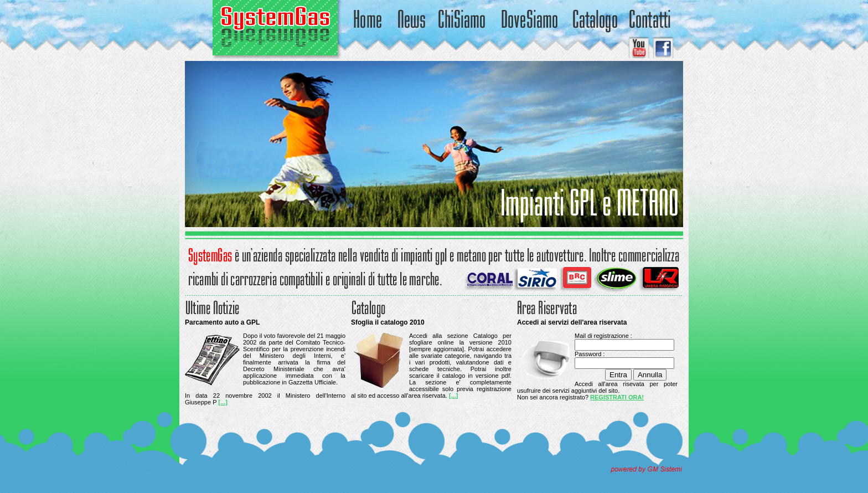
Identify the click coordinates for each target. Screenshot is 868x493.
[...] (223, 402)
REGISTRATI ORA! (617, 397)
